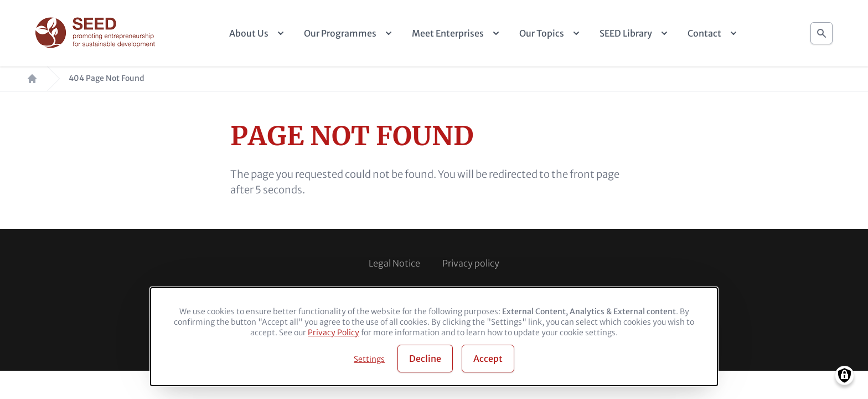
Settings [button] (369, 359)
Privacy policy (471, 263)
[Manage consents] (844, 375)
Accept (488, 359)
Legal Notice (394, 263)
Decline (425, 359)
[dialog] (434, 337)
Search (821, 30)
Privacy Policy (334, 332)
